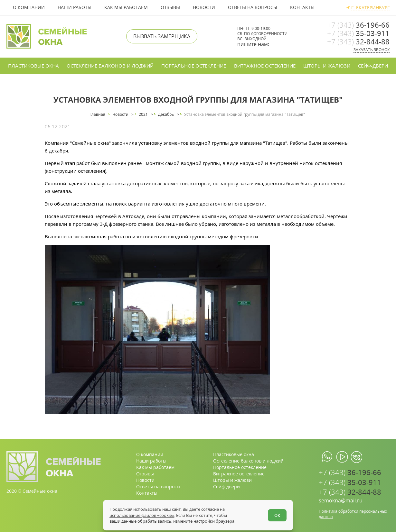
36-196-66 (358, 25)
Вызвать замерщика (162, 36)
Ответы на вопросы (253, 7)
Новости (204, 7)
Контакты (302, 7)
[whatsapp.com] (328, 457)
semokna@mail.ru (341, 501)
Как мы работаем (126, 7)
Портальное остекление (194, 66)
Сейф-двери (373, 66)
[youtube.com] (342, 457)
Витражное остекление (265, 66)
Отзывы (170, 7)
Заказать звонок (372, 50)
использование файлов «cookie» (142, 515)
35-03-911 (358, 33)
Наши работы (75, 7)
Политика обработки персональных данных (353, 514)
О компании (29, 7)
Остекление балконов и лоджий (110, 66)
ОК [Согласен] (277, 515)
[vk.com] (357, 457)
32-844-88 (358, 41)
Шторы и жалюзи (327, 66)
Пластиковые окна (33, 66)
